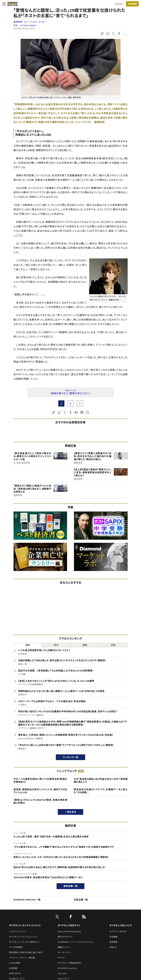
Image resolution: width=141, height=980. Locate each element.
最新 (28, 645)
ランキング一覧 (70, 757)
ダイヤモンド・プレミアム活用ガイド (24, 942)
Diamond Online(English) (69, 932)
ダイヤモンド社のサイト (69, 925)
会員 (113, 645)
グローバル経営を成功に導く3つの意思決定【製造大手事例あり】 (40, 781)
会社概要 (113, 937)
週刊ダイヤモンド (65, 937)
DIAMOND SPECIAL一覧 (27, 900)
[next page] (80, 403)
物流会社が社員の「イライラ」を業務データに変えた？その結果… (101, 791)
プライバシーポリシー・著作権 (22, 958)
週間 (85, 645)
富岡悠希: (30, 22)
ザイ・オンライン (65, 952)
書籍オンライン (64, 947)
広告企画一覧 (81, 900)
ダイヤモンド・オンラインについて (25, 925)
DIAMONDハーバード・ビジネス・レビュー (76, 942)
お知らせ (113, 947)
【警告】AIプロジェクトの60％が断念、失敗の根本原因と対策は (40, 801)
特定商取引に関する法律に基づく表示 (26, 952)
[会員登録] (132, 4)
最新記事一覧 (71, 886)
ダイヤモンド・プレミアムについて (23, 937)
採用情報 (113, 942)
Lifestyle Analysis (28, 25)
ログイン (119, 4)
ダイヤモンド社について (121, 925)
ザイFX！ (61, 958)
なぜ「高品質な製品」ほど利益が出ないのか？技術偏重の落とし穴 (101, 781)
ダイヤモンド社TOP (118, 932)
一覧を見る (70, 812)
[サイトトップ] (12, 4)
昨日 (56, 645)
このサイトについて (17, 932)
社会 (16, 25)
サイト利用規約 (16, 947)
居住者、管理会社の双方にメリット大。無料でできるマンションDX (40, 791)
